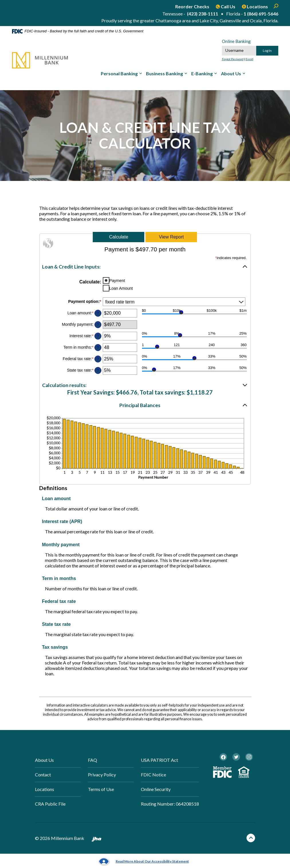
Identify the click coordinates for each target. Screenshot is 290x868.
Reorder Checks (192, 6)
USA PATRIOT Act (159, 760)
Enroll (249, 59)
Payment (117, 281)
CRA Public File (50, 804)
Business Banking (164, 73)
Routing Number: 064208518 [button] (170, 804)
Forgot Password (233, 59)
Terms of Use (101, 789)
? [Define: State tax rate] (98, 370)
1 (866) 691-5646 (261, 14)
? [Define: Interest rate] (98, 336)
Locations (45, 789)
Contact (43, 775)
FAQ (92, 760)
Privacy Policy (102, 775)
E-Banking (202, 73)
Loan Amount (121, 288)
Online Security (156, 789)
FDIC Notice (153, 775)
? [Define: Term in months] (98, 348)
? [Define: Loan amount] (98, 313)
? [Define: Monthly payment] (98, 325)
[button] (145, 267)
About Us (231, 73)
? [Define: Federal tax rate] (98, 359)
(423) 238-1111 (203, 14)
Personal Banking (119, 73)
